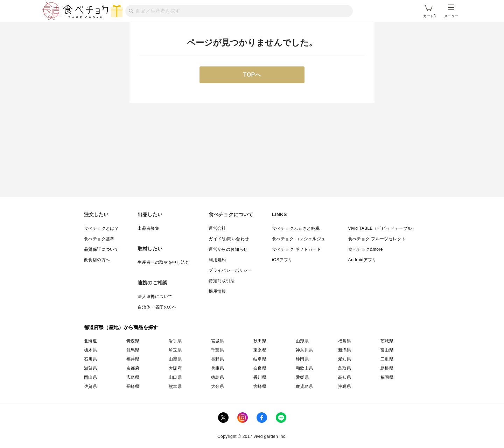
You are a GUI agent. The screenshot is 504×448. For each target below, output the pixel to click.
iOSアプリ (282, 260)
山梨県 (175, 359)
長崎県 (133, 386)
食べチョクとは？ (101, 228)
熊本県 (175, 386)
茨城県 (387, 341)
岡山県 (90, 377)
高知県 (345, 377)
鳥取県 (345, 368)
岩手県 (175, 341)
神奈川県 (304, 350)
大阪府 (175, 368)
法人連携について (155, 297)
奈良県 (260, 368)
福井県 (133, 359)
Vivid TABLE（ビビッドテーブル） (382, 228)
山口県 (175, 377)
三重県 (387, 359)
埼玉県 (175, 350)
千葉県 (218, 350)
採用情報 (217, 291)
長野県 (218, 359)
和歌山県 (304, 368)
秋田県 (260, 341)
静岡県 (302, 359)
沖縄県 (345, 386)
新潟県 (345, 350)
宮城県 (218, 341)
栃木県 (90, 350)
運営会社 (217, 228)
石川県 (90, 359)
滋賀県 (90, 368)
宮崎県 (260, 386)
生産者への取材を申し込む (164, 262)
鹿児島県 (304, 386)
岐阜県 (260, 359)
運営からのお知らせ (228, 249)
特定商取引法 (222, 281)
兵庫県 (218, 368)
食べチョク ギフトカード (296, 249)
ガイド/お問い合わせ (229, 239)
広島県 (133, 377)
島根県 (387, 368)
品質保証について (101, 249)
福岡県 (387, 377)
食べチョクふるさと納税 (296, 228)
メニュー (451, 11)
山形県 (302, 341)
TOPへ (252, 75)
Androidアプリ (362, 260)
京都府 (133, 368)
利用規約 (217, 260)
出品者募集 (148, 228)
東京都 (260, 350)
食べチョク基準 (99, 239)
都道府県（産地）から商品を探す (121, 327)
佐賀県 (90, 386)
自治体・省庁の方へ (157, 307)
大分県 (218, 386)
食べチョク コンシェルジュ (299, 239)
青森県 (133, 341)
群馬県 (133, 350)
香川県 (260, 377)
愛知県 (345, 359)
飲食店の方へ (97, 260)
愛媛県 (302, 377)
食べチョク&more (366, 249)
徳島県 (218, 377)
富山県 (387, 350)
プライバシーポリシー (230, 270)
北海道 (90, 341)
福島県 (345, 341)
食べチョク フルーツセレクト (377, 239)
